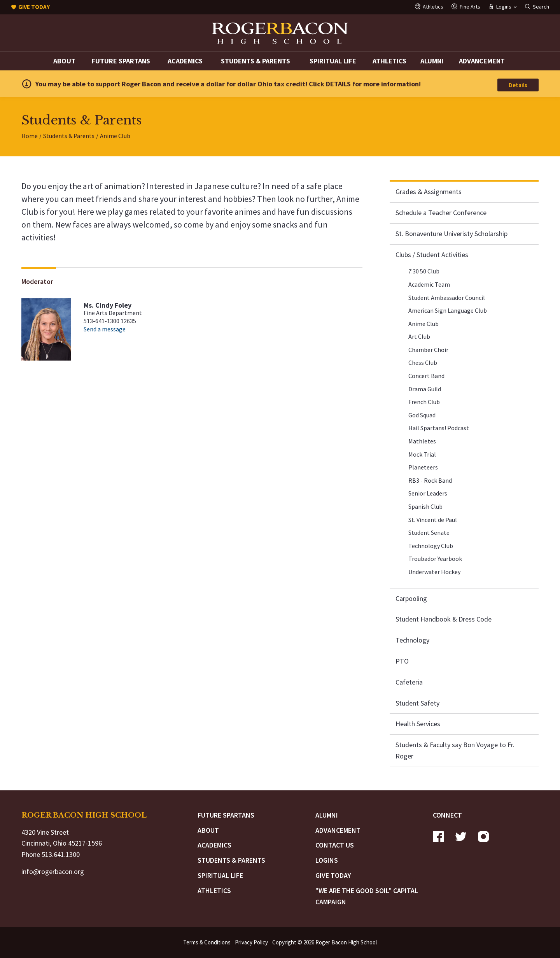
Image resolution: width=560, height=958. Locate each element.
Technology (412, 640)
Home (30, 136)
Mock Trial (422, 454)
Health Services (418, 724)
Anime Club (423, 324)
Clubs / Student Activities (432, 255)
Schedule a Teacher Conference (441, 213)
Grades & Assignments (429, 192)
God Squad (422, 415)
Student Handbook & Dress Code (444, 619)
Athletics (389, 61)
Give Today (333, 875)
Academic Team (429, 284)
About (64, 61)
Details (518, 85)
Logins (327, 860)
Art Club (419, 336)
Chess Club (423, 363)
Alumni (432, 61)
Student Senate (429, 532)
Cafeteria (409, 682)
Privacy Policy (251, 942)
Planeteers (423, 467)
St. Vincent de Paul (433, 520)
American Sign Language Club (448, 310)
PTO (402, 661)
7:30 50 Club (424, 271)
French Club (424, 402)
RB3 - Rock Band (430, 480)
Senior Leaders (428, 493)
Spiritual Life (333, 61)
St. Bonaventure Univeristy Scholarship (451, 234)
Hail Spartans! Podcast (439, 428)
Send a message (105, 329)
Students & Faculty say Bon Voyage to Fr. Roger (455, 750)
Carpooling (411, 598)
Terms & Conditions (207, 942)
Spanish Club (425, 506)
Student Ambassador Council (447, 298)
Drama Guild (425, 389)
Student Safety (417, 703)
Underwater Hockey (434, 572)
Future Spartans (121, 61)
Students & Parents (255, 61)
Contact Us (335, 845)
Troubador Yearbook (435, 559)
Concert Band (426, 376)
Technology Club (431, 546)
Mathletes (422, 441)
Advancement (482, 61)
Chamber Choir (428, 350)
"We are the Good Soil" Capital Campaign (367, 896)
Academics (185, 61)
